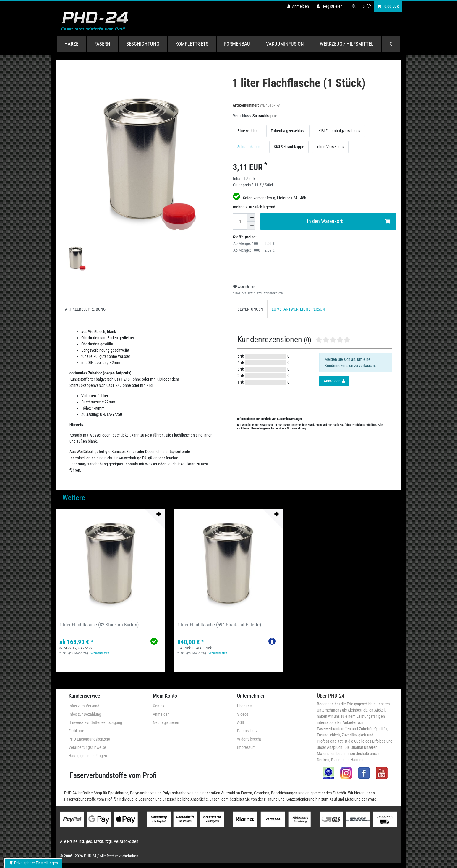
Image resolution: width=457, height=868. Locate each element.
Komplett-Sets (192, 44)
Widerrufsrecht (249, 739)
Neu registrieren (166, 722)
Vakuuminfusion (285, 44)
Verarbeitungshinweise (87, 747)
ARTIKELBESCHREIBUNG (85, 309)
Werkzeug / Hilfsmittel (347, 44)
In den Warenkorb (349, 221)
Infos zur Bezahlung (85, 714)
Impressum (246, 747)
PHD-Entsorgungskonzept (89, 739)
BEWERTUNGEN (250, 309)
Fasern (102, 44)
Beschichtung (143, 44)
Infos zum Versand (84, 706)
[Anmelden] (297, 6)
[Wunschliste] (367, 6)
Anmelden (161, 714)
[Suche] (354, 6)
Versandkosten (273, 293)
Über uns (244, 706)
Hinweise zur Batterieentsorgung (95, 722)
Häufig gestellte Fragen (88, 756)
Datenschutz (247, 731)
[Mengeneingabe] (240, 222)
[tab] (85, 309)
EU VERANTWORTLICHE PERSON (298, 309)
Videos (243, 714)
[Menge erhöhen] (251, 217)
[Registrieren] (328, 6)
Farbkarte (76, 731)
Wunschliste (244, 287)
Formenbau (237, 44)
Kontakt (159, 706)
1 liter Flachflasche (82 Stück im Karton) (99, 625)
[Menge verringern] (251, 226)
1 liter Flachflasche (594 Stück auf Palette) (219, 625)
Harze (71, 44)
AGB (241, 722)
